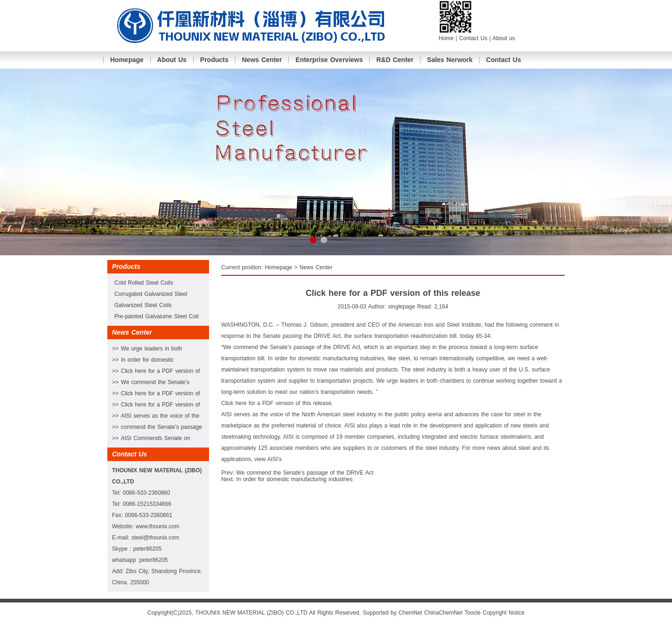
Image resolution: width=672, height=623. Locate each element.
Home (446, 38)
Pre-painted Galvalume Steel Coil (156, 316)
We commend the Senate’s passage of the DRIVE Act (305, 473)
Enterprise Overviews (329, 60)
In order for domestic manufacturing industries (294, 479)
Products (214, 60)
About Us (172, 60)
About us (504, 38)
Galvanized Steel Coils (143, 305)
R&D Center (395, 60)
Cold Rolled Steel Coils (144, 283)
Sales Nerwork (450, 60)
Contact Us (474, 38)
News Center (262, 60)
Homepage (127, 60)
